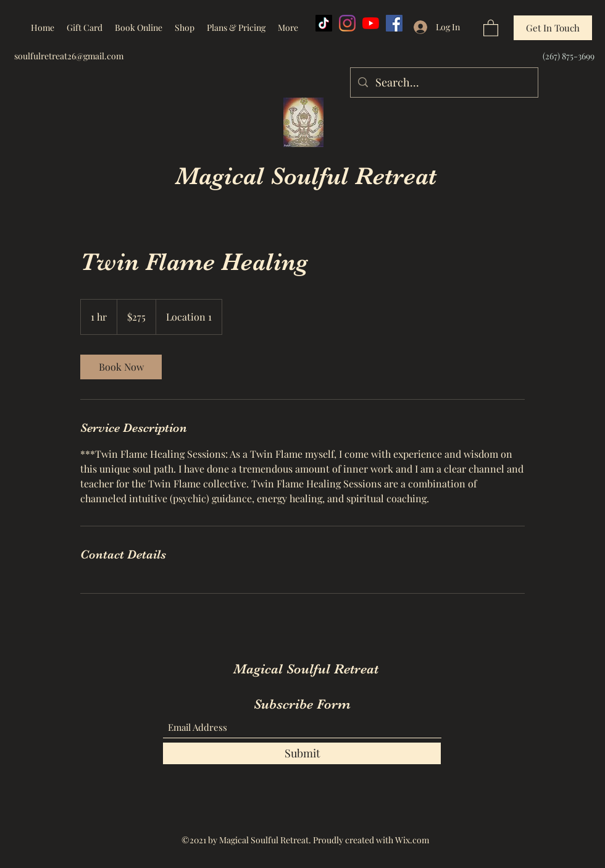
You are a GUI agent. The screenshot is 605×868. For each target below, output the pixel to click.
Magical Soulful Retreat (306, 176)
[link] (121, 367)
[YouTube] (371, 23)
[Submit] (302, 753)
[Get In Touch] (553, 28)
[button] (491, 27)
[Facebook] (394, 23)
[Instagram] (347, 23)
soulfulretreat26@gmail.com (69, 56)
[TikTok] (324, 23)
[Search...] (444, 83)
